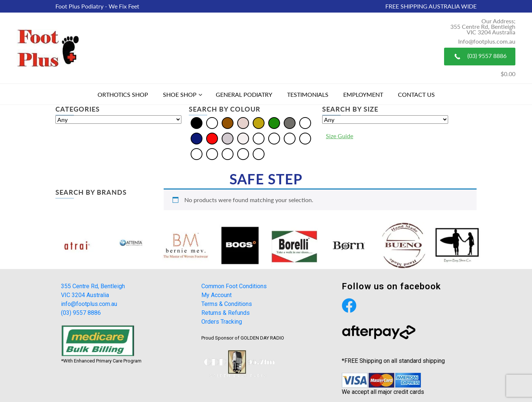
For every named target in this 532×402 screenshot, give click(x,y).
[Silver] (228, 138)
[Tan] (243, 153)
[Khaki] (305, 138)
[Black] (197, 122)
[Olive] (197, 153)
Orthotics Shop (123, 94)
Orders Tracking (222, 322)
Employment (363, 94)
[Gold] (259, 122)
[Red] (212, 138)
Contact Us (416, 94)
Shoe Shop (180, 94)
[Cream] (243, 122)
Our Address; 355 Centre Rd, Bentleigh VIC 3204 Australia (483, 26)
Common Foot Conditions (234, 286)
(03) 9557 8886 (480, 57)
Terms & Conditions (227, 304)
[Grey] (290, 122)
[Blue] (212, 122)
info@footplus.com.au (89, 304)
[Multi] (305, 122)
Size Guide (340, 136)
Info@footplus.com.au (487, 41)
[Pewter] (212, 153)
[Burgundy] (290, 138)
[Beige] (259, 138)
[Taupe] (259, 153)
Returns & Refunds (226, 313)
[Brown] (228, 122)
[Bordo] (274, 138)
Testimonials (308, 94)
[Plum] (228, 153)
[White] (243, 138)
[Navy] (197, 138)
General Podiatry (244, 94)
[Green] (274, 122)
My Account (216, 295)
